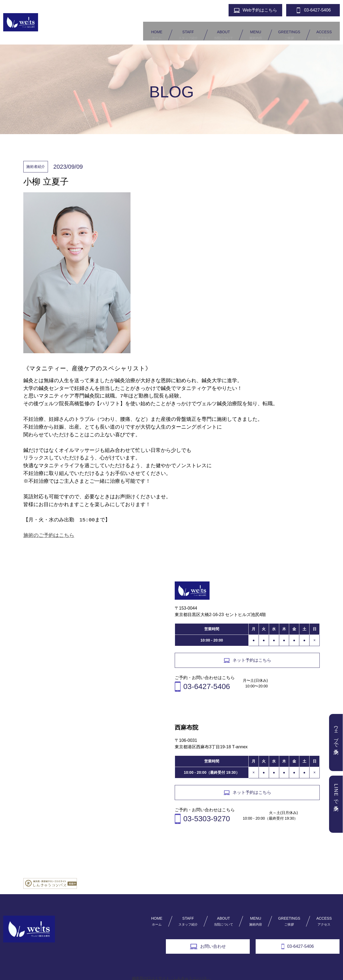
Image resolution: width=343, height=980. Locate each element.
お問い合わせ (208, 939)
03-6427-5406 (298, 939)
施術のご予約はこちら (49, 528)
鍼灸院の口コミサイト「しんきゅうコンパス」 (171, 970)
